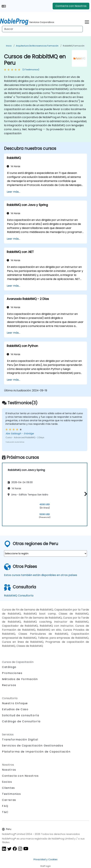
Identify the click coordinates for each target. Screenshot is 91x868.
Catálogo (9, 667)
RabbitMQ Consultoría (19, 596)
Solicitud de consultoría (21, 715)
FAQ (5, 806)
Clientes (8, 788)
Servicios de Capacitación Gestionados (33, 746)
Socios (7, 782)
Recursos (9, 685)
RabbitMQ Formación (74, 46)
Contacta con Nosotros (71, 6)
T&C (5, 812)
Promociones (12, 673)
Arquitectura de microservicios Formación (37, 46)
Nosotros (9, 770)
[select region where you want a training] (45, 553)
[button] (85, 494)
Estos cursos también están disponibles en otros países (41, 575)
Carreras (9, 800)
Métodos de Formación (20, 679)
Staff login (45, 866)
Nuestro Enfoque (15, 703)
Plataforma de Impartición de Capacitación (36, 752)
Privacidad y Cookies (45, 859)
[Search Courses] (42, 29)
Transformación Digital (20, 740)
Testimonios (11, 794)
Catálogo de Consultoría (21, 721)
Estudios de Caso (15, 709)
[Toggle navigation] (87, 22)
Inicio (9, 46)
